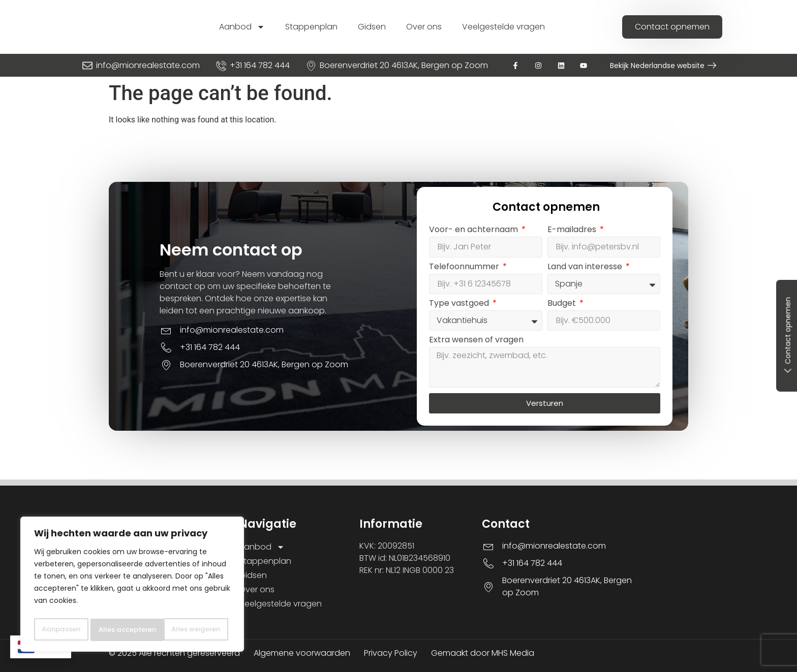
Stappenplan (311, 27)
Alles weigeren (176, 607)
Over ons (424, 27)
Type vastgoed (460, 304)
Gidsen (372, 27)
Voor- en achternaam (474, 230)
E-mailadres (573, 230)
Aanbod (242, 27)
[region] (132, 575)
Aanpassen (78, 607)
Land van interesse (586, 267)
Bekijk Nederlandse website (657, 66)
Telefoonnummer (465, 267)
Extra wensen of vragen (476, 341)
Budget (563, 304)
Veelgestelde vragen (503, 27)
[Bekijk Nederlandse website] (712, 65)
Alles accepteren (132, 630)
